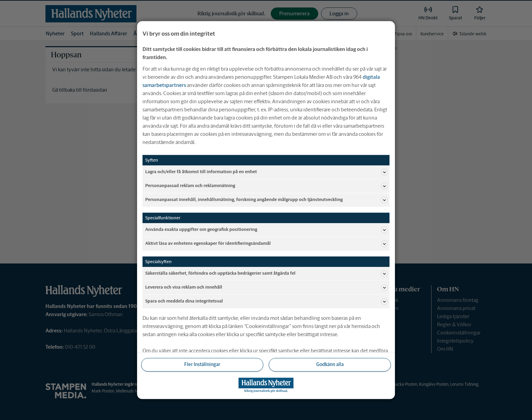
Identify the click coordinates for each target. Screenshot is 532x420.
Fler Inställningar (202, 365)
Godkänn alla (330, 365)
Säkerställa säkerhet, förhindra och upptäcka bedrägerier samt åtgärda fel (267, 274)
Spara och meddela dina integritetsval (267, 302)
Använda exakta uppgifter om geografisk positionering (267, 230)
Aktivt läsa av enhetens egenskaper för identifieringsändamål (267, 244)
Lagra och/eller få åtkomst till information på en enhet (267, 172)
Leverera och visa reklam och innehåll (267, 288)
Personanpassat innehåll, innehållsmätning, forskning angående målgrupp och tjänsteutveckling (267, 200)
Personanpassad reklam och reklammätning (267, 186)
